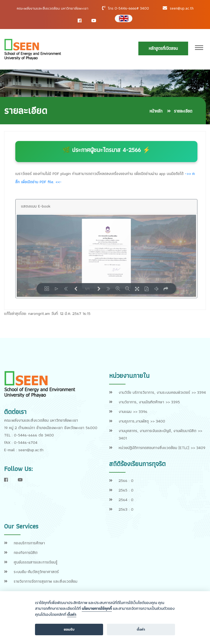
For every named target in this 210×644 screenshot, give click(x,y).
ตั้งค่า (72, 615)
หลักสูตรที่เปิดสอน (163, 48)
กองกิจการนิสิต (26, 553)
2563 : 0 (126, 509)
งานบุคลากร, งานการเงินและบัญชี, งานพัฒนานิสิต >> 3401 (160, 434)
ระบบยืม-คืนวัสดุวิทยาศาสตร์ (36, 572)
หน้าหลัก (156, 111)
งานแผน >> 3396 (133, 412)
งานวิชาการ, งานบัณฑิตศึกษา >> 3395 (149, 402)
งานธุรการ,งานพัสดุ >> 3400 (142, 421)
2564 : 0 (126, 500)
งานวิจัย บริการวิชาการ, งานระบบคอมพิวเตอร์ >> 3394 (162, 392)
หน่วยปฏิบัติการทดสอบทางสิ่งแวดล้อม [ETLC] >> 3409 (162, 448)
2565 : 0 (126, 490)
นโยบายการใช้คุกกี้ (97, 608)
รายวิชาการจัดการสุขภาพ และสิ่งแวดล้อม (46, 581)
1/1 (87, 289)
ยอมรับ (69, 629)
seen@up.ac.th (182, 8)
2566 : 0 (126, 481)
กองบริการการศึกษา (29, 543)
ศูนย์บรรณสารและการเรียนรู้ (36, 562)
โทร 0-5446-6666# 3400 (129, 8)
